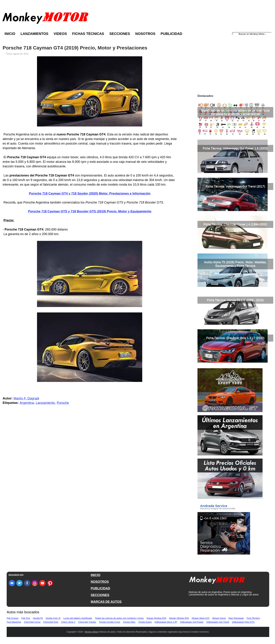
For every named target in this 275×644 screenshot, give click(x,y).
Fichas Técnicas (88, 34)
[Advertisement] (235, 66)
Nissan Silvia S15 (201, 618)
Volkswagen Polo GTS (243, 622)
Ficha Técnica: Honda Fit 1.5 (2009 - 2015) (235, 300)
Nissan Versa (219, 618)
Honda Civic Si (53, 618)
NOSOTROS (100, 582)
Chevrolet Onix (51, 622)
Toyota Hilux (129, 622)
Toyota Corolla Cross (110, 622)
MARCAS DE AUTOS (106, 602)
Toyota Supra (145, 622)
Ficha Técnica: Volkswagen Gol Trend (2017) (235, 186)
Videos (60, 34)
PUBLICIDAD (100, 588)
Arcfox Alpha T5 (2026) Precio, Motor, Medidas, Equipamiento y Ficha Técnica (235, 264)
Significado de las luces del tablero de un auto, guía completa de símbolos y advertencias (235, 112)
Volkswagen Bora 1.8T (166, 622)
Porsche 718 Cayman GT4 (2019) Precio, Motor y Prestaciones (75, 48)
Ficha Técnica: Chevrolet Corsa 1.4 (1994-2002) (235, 224)
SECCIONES (100, 595)
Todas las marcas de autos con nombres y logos (119, 618)
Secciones (120, 34)
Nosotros (145, 34)
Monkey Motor (92, 632)
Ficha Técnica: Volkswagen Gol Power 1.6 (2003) (235, 148)
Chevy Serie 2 (68, 622)
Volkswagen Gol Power (192, 622)
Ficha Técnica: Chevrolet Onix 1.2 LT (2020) (235, 338)
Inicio (10, 34)
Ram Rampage (236, 618)
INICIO (95, 575)
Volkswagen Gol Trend (218, 622)
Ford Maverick (14, 622)
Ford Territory (253, 618)
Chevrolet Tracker (87, 622)
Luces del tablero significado (78, 618)
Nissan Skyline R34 (179, 618)
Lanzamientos (34, 34)
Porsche (63, 403)
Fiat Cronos (13, 618)
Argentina (27, 403)
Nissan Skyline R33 (156, 618)
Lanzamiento (45, 403)
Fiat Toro (26, 618)
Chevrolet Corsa (32, 622)
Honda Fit (38, 618)
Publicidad (171, 34)
